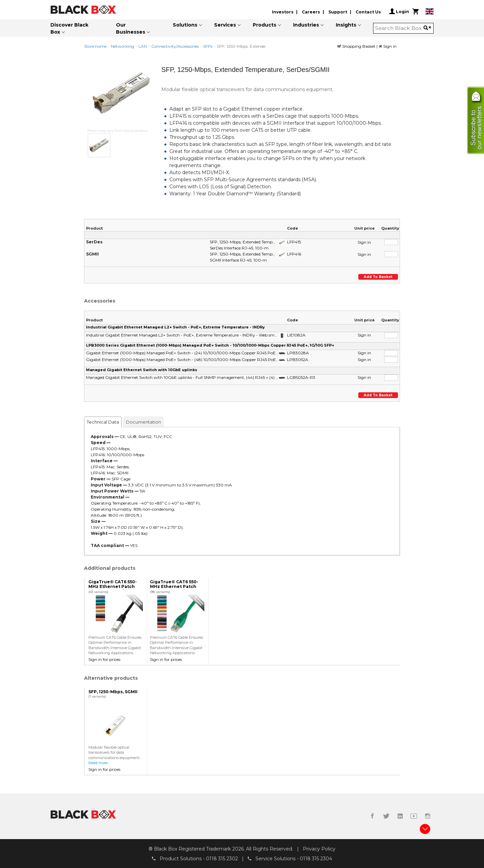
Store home (95, 46)
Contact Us (368, 12)
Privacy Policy (319, 849)
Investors (283, 12)
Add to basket (378, 277)
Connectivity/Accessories (175, 46)
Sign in (388, 46)
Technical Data (103, 422)
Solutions (185, 25)
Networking (123, 46)
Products (265, 25)
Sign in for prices (104, 659)
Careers (311, 12)
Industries (306, 25)
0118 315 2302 (222, 858)
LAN (143, 46)
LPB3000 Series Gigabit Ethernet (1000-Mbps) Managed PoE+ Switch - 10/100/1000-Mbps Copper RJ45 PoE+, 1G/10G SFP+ (210, 345)
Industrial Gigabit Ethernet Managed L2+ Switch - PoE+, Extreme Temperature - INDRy (175, 327)
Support (338, 12)
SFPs (208, 46)
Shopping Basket (357, 46)
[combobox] (399, 28)
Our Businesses (131, 28)
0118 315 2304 (316, 858)
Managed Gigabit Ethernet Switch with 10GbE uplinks (142, 370)
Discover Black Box (69, 28)
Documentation (144, 422)
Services (225, 25)
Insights (346, 25)
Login (399, 11)
